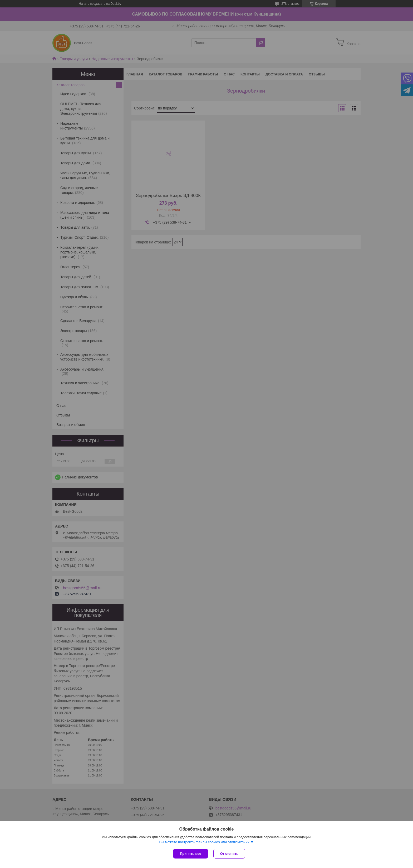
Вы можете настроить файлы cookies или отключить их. (205, 842)
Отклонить (229, 854)
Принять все (191, 854)
